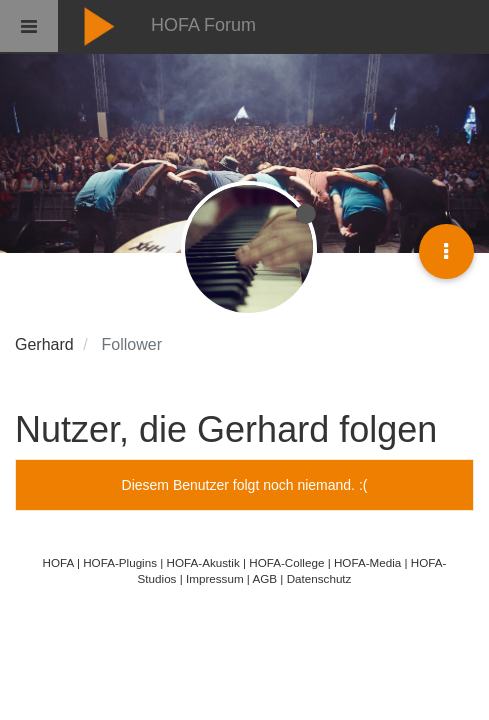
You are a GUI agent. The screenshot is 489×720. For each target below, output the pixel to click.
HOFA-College (286, 562)
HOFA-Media (367, 562)
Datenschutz (319, 578)
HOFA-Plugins (120, 562)
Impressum (215, 578)
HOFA (58, 562)
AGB (265, 578)
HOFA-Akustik (203, 562)
